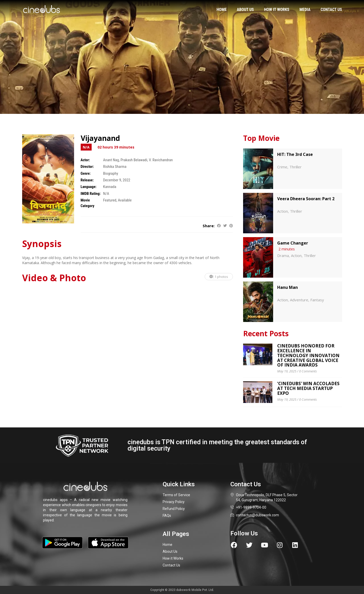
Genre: (86, 173)
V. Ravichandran (161, 160)
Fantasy (317, 300)
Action (283, 211)
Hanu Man (288, 287)
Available (125, 200)
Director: (87, 167)
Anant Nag (111, 160)
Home (222, 10)
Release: (87, 180)
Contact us (331, 10)
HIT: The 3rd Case (295, 154)
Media (305, 10)
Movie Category (88, 203)
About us (245, 10)
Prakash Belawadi (134, 160)
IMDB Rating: (91, 194)
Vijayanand (100, 138)
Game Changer (293, 243)
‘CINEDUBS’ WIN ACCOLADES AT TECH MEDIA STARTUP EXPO (308, 388)
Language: (89, 187)
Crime (282, 167)
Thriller (296, 167)
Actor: (85, 160)
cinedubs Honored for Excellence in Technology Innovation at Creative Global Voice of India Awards (308, 355)
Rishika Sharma (115, 167)
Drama (283, 255)
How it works (277, 10)
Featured (110, 200)
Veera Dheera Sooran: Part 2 (306, 199)
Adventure (299, 300)
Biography (111, 173)
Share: (209, 226)
